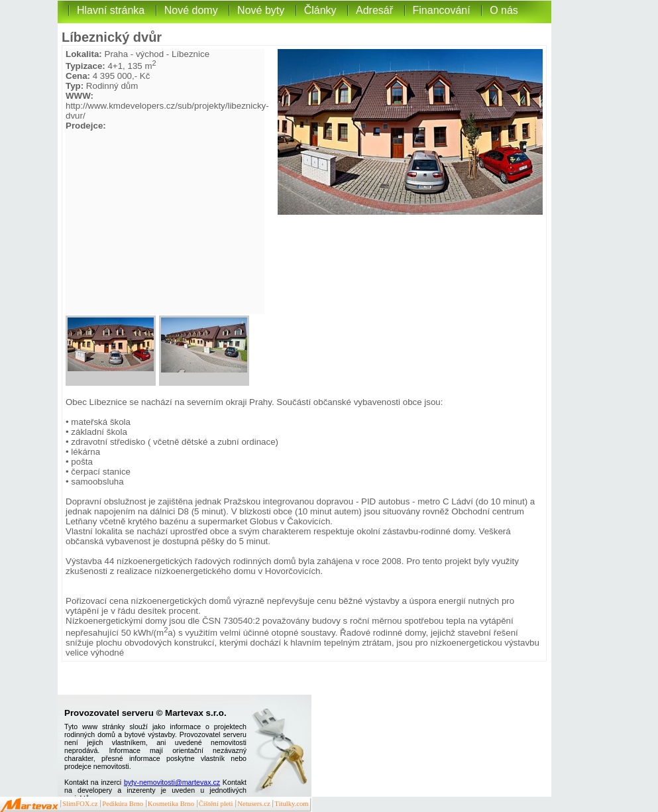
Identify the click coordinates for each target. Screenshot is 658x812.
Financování (442, 10)
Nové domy (191, 10)
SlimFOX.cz (80, 804)
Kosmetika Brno (171, 804)
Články (320, 10)
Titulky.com (291, 804)
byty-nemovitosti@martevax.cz (172, 782)
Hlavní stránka (111, 10)
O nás (504, 10)
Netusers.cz (253, 804)
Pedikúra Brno (123, 804)
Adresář (374, 10)
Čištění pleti (216, 804)
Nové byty (261, 10)
